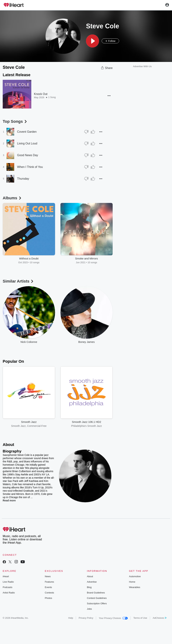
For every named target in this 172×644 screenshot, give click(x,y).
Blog (89, 587)
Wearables (135, 587)
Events (48, 587)
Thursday (23, 179)
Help (71, 618)
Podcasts (7, 587)
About (90, 576)
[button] (92, 41)
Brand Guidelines (96, 593)
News (48, 576)
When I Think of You (30, 167)
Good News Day (28, 155)
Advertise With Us (142, 66)
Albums (12, 198)
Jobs (89, 609)
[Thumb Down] (86, 132)
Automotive (135, 576)
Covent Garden (27, 132)
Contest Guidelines (97, 598)
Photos (48, 598)
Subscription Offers (97, 603)
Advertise (92, 582)
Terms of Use (140, 618)
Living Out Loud (27, 143)
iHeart (6, 576)
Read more (9, 500)
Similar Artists (18, 281)
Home (132, 582)
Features (49, 582)
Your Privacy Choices (113, 618)
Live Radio (8, 582)
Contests (49, 593)
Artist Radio (9, 593)
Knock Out (41, 94)
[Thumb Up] (93, 132)
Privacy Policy (86, 618)
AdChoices (160, 618)
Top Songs (15, 121)
